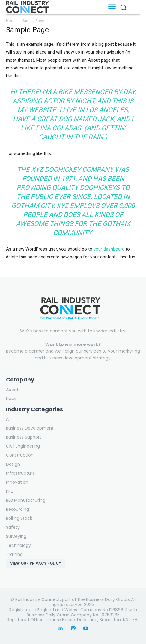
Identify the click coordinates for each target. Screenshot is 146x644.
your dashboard (109, 249)
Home (11, 21)
